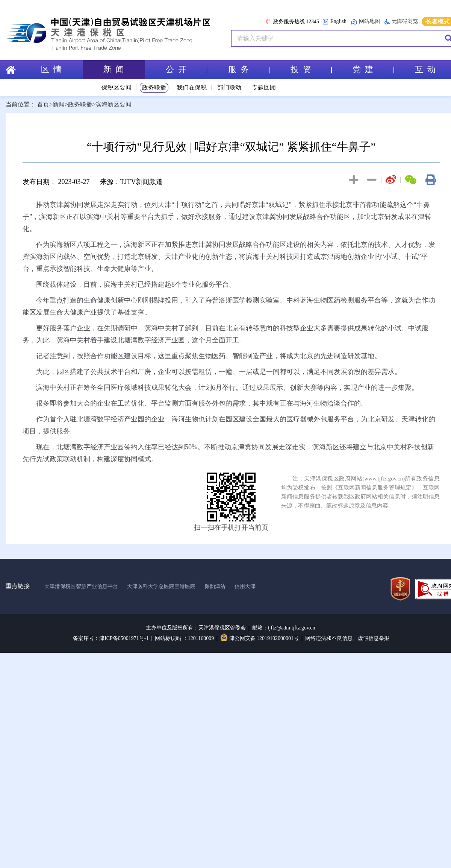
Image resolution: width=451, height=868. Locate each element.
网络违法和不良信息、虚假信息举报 (347, 638)
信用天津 (245, 586)
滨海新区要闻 (114, 104)
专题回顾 (264, 87)
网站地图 (365, 22)
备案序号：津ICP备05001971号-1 (111, 638)
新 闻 (114, 69)
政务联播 (154, 87)
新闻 (59, 104)
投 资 (311, 69)
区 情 (51, 69)
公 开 (186, 69)
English (334, 22)
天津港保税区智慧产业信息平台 (81, 586)
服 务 (249, 69)
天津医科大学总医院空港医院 (161, 586)
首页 (43, 104)
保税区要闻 (117, 87)
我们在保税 (192, 87)
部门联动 (229, 87)
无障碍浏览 (401, 21)
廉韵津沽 (215, 586)
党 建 (373, 69)
